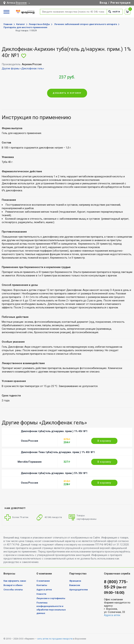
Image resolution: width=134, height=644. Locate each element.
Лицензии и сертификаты (51, 598)
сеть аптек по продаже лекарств (55, 639)
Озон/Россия (29, 441)
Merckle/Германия (30, 462)
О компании (43, 581)
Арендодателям (79, 590)
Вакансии (75, 585)
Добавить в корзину (67, 93)
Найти (114, 12)
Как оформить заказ (15, 581)
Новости (41, 594)
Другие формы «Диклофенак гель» (23, 68)
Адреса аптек (44, 590)
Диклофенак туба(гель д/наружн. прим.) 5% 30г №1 (54, 473)
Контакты (42, 585)
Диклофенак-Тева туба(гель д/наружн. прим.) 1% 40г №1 (58, 452)
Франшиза (75, 581)
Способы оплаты (13, 590)
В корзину (104, 441)
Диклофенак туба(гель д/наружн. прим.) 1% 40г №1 (54, 431)
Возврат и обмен (13, 585)
